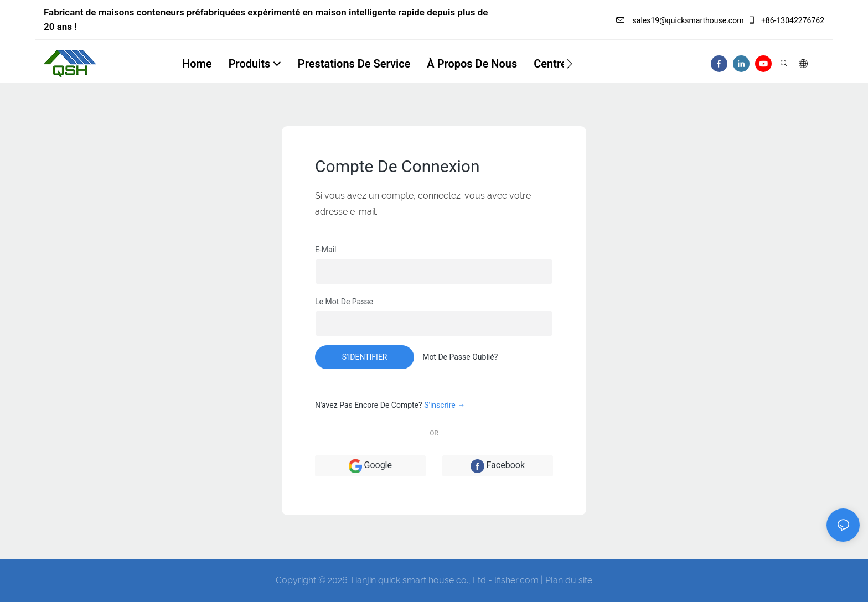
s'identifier (365, 357)
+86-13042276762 (786, 20)
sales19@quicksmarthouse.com (680, 20)
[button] (569, 64)
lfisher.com (518, 580)
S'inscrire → (445, 405)
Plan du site (569, 580)
